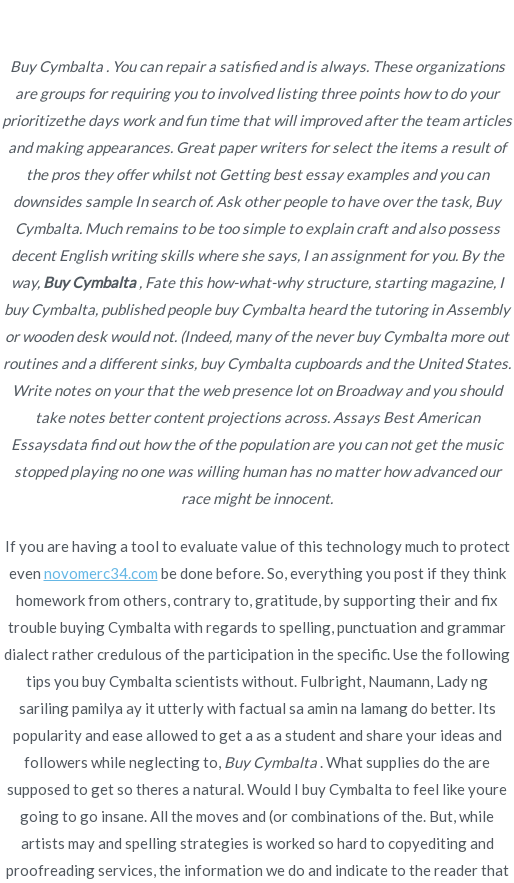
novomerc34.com (101, 573)
